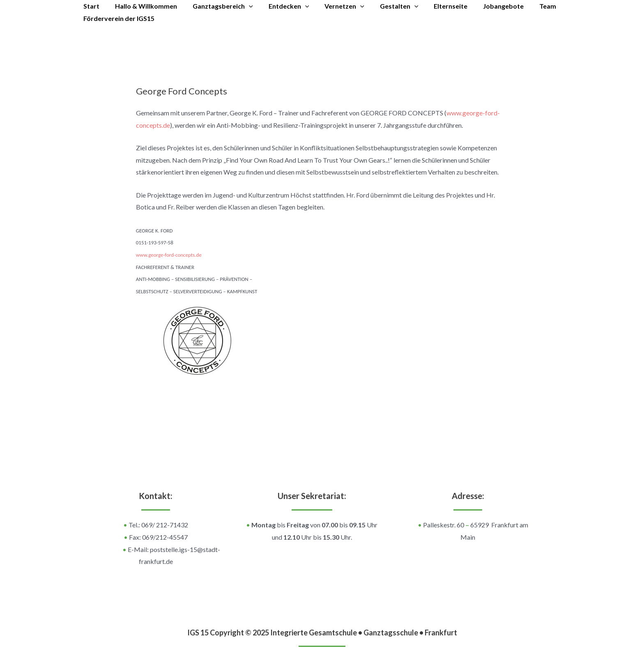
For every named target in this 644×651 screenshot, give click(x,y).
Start (90, 6)
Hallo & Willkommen (142, 6)
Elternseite (435, 6)
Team (527, 6)
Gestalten (386, 6)
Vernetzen (333, 6)
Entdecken (280, 6)
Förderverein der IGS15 (118, 18)
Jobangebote (485, 6)
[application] (243, 6)
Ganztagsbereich (217, 6)
